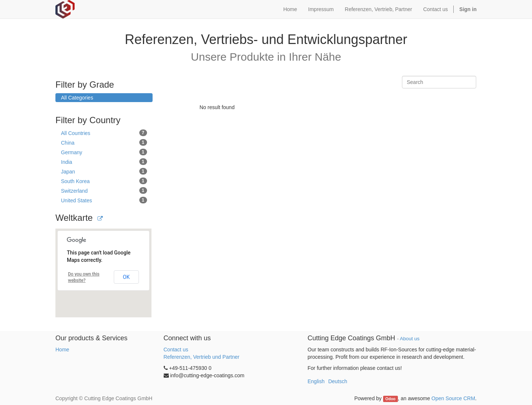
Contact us (176, 350)
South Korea (104, 181)
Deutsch (337, 381)
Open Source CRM (453, 398)
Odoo (390, 399)
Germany (104, 152)
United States (104, 200)
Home (62, 350)
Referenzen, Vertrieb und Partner (202, 357)
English (316, 381)
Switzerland (104, 190)
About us (410, 339)
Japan (104, 171)
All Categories (77, 98)
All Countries (104, 133)
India (104, 162)
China (104, 142)
